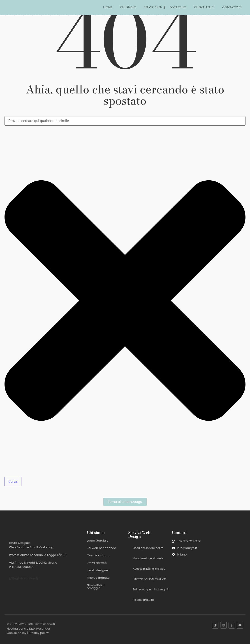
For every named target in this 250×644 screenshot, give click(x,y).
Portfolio (178, 7)
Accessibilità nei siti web (149, 569)
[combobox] (125, 121)
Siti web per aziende (102, 548)
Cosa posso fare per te (148, 548)
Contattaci (232, 7)
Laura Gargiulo (98, 541)
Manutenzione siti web (148, 558)
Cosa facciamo (98, 555)
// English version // (24, 578)
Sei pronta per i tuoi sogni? (151, 589)
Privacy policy (39, 633)
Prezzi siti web (97, 563)
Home (108, 7)
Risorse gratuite (98, 578)
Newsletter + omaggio (96, 587)
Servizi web (154, 7)
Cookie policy (17, 633)
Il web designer (98, 570)
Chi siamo (128, 7)
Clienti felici (204, 7)
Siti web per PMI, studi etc (150, 579)
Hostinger (43, 629)
